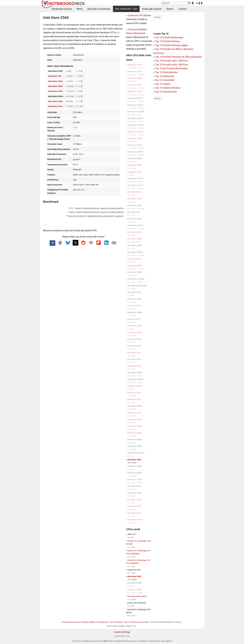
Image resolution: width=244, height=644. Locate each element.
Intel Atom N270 (134, 359)
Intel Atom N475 (134, 306)
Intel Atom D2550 (135, 433)
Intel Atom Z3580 (135, 78)
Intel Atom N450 (134, 339)
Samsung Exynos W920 (137, 596)
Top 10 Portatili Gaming (167, 41)
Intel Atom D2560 (135, 326)
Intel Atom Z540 (55, 86)
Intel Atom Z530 (55, 81)
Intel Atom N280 (134, 332)
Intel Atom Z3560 (135, 138)
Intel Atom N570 (134, 259)
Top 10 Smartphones (166, 92)
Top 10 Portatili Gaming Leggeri (172, 45)
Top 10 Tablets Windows (168, 88)
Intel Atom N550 (134, 232)
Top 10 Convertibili (165, 80)
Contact (182, 9)
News (80, 9)
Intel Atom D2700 (135, 520)
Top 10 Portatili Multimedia (169, 37)
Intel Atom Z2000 (135, 500)
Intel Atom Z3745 (135, 85)
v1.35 (45, 225)
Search (170, 9)
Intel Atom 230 (55, 76)
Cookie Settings (122, 632)
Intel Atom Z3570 (135, 172)
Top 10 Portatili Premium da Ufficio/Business (179, 57)
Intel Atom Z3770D (135, 185)
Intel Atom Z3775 (135, 145)
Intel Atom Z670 (134, 399)
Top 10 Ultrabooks (165, 76)
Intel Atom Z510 (55, 106)
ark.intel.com (79, 190)
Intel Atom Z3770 (135, 65)
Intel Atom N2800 (135, 165)
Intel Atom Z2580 (135, 239)
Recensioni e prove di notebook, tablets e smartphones (85, 622)
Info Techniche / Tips (126, 9)
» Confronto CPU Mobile (139, 15)
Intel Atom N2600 (135, 219)
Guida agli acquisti (152, 9)
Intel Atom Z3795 (135, 92)
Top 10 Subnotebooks (166, 72)
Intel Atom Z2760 (135, 199)
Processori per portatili (139, 622)
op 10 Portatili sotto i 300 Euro (172, 61)
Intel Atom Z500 (55, 101)
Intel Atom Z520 (55, 91)
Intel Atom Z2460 (135, 480)
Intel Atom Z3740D (135, 132)
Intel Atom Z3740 (135, 72)
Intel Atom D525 (134, 192)
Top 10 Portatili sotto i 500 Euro (171, 65)
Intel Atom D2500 (135, 420)
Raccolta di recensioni (99, 9)
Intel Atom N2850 (135, 386)
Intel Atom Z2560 (135, 266)
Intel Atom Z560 (134, 460)
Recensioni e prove (62, 9)
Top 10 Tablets (163, 84)
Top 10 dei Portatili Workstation (171, 68)
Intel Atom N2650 (135, 426)
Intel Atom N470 (134, 319)
